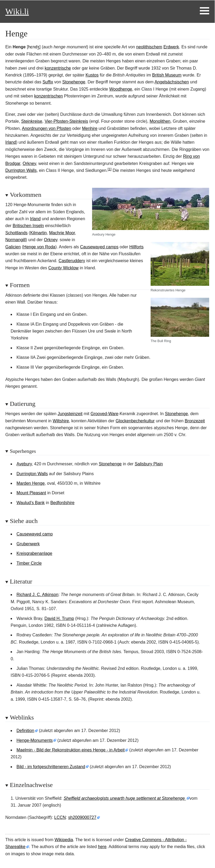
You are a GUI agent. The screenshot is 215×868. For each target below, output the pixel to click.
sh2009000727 (82, 817)
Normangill (15, 240)
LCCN (60, 817)
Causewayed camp (35, 534)
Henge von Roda (39, 247)
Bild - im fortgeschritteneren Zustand (51, 767)
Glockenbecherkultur (135, 421)
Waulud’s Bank (31, 503)
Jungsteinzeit (70, 414)
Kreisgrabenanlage (34, 553)
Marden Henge (31, 483)
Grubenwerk (28, 544)
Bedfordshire (62, 503)
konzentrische (58, 68)
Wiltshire (61, 421)
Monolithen (160, 121)
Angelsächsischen (172, 82)
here (102, 847)
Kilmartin (38, 233)
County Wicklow (64, 268)
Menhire (90, 128)
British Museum (167, 75)
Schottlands (16, 233)
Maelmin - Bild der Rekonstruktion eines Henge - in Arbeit (71, 750)
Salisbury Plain (149, 464)
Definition (25, 731)
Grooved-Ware (104, 414)
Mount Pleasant (31, 493)
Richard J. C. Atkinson (37, 595)
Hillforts (136, 247)
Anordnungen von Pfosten (46, 128)
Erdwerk (171, 47)
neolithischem (149, 47)
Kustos (92, 75)
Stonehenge (74, 82)
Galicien (13, 247)
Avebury (24, 464)
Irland (11, 142)
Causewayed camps (99, 247)
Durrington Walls (21, 170)
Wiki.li (17, 11)
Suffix (48, 82)
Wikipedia (64, 840)
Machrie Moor (62, 233)
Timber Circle (29, 563)
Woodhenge (121, 89)
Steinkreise (32, 121)
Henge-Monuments (35, 740)
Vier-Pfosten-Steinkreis (66, 121)
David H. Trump (59, 618)
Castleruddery (72, 261)
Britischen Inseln (28, 226)
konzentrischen (49, 96)
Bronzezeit (195, 421)
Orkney (29, 163)
